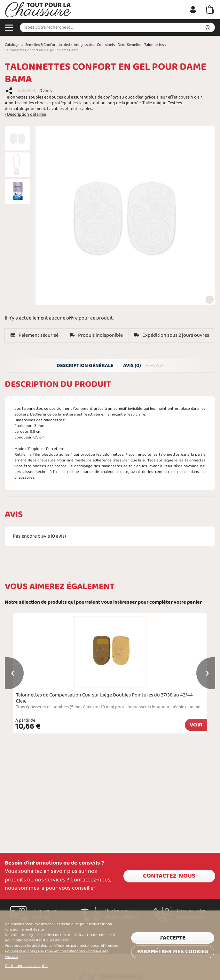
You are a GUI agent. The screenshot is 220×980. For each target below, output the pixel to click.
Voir (196, 725)
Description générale (85, 366)
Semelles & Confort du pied (48, 45)
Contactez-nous (169, 876)
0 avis (46, 91)
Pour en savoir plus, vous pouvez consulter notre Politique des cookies (56, 954)
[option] (18, 138)
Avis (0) (143, 366)
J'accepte (173, 938)
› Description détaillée (25, 115)
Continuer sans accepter (27, 966)
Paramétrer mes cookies (173, 952)
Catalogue (13, 45)
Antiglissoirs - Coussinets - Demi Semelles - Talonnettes (119, 45)
